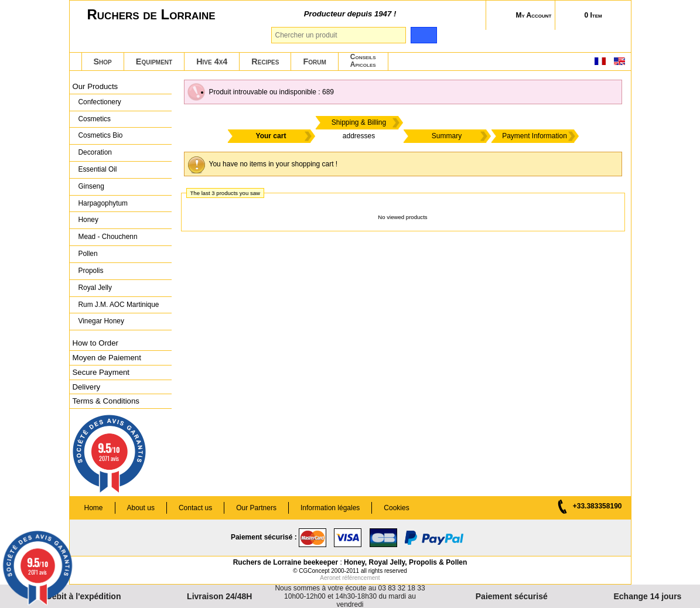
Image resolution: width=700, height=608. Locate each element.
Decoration (95, 152)
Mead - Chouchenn (108, 237)
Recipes (265, 62)
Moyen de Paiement (107, 358)
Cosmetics (95, 119)
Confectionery (100, 102)
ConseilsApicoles (363, 61)
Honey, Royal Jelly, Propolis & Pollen (405, 562)
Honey (88, 220)
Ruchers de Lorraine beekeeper (286, 562)
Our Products (95, 86)
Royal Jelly (95, 288)
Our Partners (256, 508)
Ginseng (91, 186)
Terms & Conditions (106, 401)
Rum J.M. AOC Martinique (119, 305)
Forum (314, 62)
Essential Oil (98, 169)
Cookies (396, 508)
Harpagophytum (103, 203)
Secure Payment (101, 372)
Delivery (87, 387)
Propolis (91, 271)
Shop (103, 62)
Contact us (195, 508)
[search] (424, 35)
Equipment (154, 62)
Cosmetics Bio (101, 135)
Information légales (330, 508)
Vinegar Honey (101, 321)
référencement (361, 578)
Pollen (88, 254)
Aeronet (330, 578)
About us (141, 508)
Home (94, 508)
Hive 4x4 (212, 62)
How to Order (95, 343)
